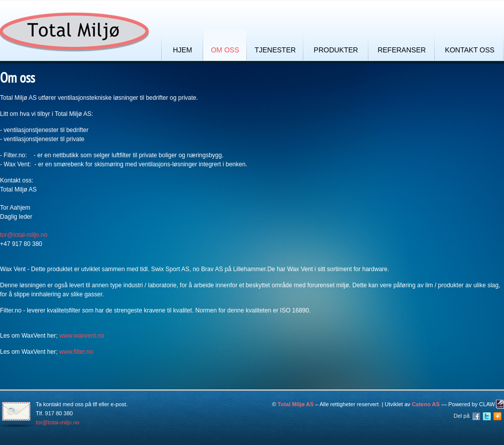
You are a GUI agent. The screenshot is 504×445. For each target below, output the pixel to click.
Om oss (225, 50)
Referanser (402, 50)
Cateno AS (426, 404)
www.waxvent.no (82, 336)
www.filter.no (76, 352)
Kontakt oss (470, 50)
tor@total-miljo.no (24, 235)
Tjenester (275, 50)
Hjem (182, 50)
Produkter (336, 50)
